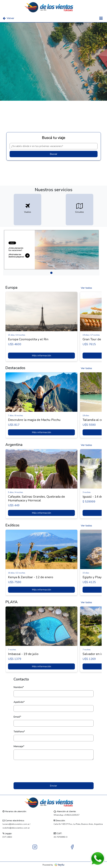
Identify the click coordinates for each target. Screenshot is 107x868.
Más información (42, 356)
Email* (17, 717)
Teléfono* (19, 732)
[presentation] (54, 771)
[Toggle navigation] (101, 18)
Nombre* (19, 687)
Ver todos (86, 288)
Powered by (53, 865)
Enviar (53, 786)
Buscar (53, 154)
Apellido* (19, 702)
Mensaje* (19, 746)
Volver (9, 18)
